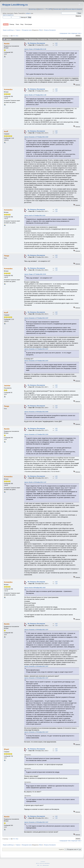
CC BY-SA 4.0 (43, 862)
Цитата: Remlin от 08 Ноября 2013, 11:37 (35, 482)
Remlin (7, 44)
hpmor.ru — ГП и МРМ (45, 9)
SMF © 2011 (42, 863)
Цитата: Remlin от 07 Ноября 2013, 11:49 (35, 95)
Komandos (8, 89)
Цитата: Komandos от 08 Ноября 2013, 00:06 (36, 412)
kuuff (6, 131)
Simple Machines (47, 863)
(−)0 (56, 45)
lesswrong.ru (33, 9)
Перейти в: (61, 849)
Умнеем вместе (58, 9)
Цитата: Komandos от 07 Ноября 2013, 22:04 (36, 137)
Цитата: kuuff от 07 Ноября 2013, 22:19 (35, 216)
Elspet (6, 749)
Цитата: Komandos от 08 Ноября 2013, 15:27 (36, 630)
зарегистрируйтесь (8, 15)
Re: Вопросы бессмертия (36, 43)
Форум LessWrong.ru (15, 5)
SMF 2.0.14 (38, 863)
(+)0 (56, 43)
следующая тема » (76, 33)
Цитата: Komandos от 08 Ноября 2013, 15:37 (36, 822)
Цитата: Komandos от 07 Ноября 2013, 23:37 (36, 318)
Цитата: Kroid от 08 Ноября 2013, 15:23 (35, 588)
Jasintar (7, 386)
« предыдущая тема (65, 33)
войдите (28, 13)
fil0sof (41, 30)
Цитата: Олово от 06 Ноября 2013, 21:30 (35, 49)
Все (17, 36)
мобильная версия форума (73, 9)
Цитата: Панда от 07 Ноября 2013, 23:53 (35, 274)
